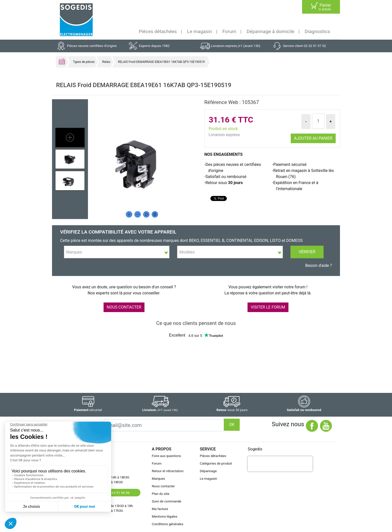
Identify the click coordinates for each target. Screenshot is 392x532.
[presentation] (280, 464)
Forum (229, 31)
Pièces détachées (158, 31)
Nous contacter (163, 486)
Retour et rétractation (168, 471)
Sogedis (255, 449)
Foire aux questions (166, 456)
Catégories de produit (216, 463)
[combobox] (117, 252)
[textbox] (117, 252)
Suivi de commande (167, 501)
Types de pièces (84, 62)
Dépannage (208, 471)
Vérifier (307, 252)
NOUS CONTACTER (124, 307)
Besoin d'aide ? (318, 265)
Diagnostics (317, 31)
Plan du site (161, 494)
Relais (106, 62)
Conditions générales (168, 524)
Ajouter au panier (313, 138)
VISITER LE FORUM (268, 307)
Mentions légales (165, 516)
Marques (158, 479)
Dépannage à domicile (270, 31)
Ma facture (160, 509)
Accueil (62, 61)
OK (232, 425)
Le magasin (200, 31)
